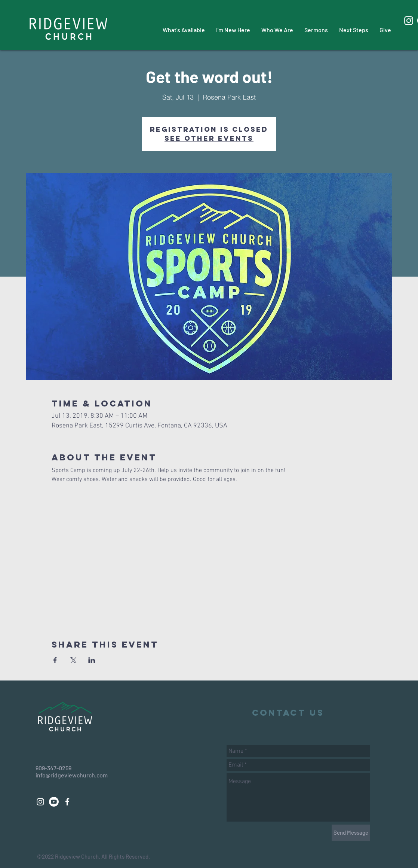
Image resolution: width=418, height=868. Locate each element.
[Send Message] (351, 833)
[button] (184, 30)
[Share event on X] (73, 660)
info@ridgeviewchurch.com (72, 775)
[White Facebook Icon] (67, 802)
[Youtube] (54, 802)
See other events (209, 138)
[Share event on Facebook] (55, 660)
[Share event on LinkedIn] (92, 660)
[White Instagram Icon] (409, 21)
